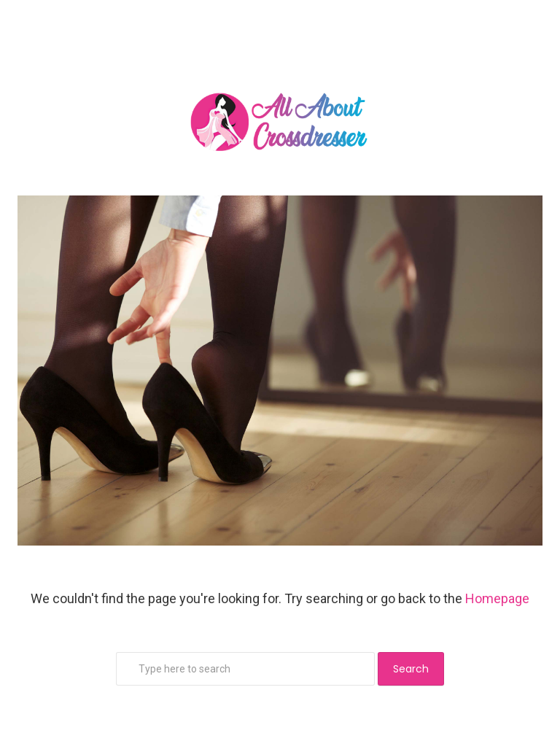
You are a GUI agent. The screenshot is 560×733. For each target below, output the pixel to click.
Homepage (497, 598)
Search (411, 669)
